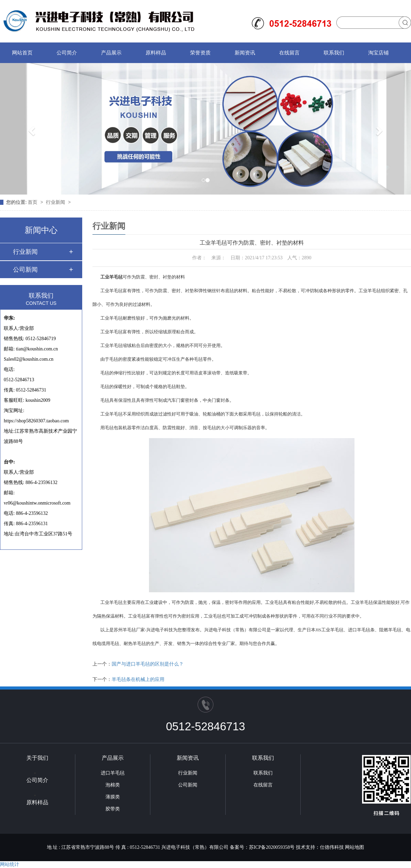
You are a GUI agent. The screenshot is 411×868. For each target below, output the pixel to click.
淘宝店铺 (378, 53)
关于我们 (37, 758)
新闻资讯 (245, 53)
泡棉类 (113, 785)
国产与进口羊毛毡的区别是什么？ (148, 664)
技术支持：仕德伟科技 (320, 847)
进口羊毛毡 (113, 773)
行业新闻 (56, 202)
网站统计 (10, 864)
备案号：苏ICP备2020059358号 (262, 847)
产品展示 (111, 53)
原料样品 (156, 53)
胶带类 (113, 809)
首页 (33, 202)
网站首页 (22, 53)
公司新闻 (25, 270)
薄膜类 (113, 797)
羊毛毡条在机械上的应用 (138, 679)
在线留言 (289, 53)
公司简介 (67, 53)
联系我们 (334, 53)
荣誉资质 (200, 53)
